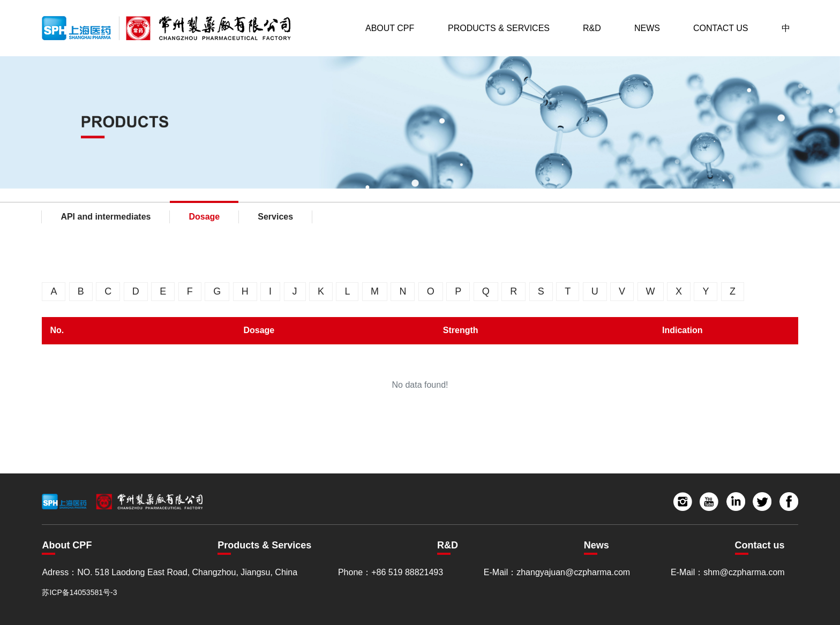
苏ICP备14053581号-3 (79, 592)
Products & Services (499, 28)
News (647, 28)
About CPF (390, 28)
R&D (592, 28)
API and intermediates (106, 217)
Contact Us (721, 28)
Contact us (760, 545)
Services (275, 217)
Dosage (204, 217)
